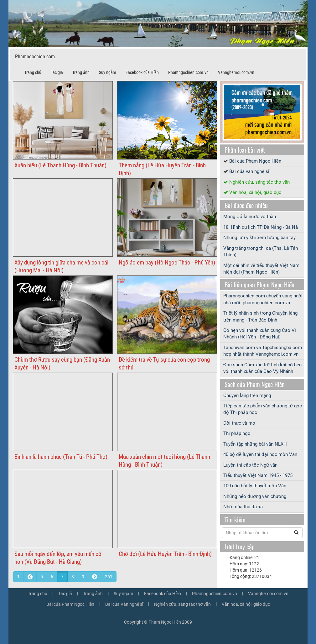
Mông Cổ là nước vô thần (250, 217)
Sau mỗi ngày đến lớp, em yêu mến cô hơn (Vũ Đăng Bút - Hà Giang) (58, 558)
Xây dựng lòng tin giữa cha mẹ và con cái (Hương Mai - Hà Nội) (61, 266)
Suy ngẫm (108, 72)
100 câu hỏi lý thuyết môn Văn (255, 486)
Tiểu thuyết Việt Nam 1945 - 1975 (258, 475)
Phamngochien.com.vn (188, 72)
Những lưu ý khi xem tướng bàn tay (259, 238)
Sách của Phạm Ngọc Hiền (255, 384)
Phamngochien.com (35, 57)
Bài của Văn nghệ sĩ (124, 604)
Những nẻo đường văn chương (255, 496)
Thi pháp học (237, 433)
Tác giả (57, 72)
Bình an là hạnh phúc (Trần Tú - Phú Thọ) (61, 457)
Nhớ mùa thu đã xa (243, 507)
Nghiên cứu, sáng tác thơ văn (259, 182)
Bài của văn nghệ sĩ (249, 171)
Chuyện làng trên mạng (247, 395)
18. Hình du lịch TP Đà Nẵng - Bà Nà (261, 227)
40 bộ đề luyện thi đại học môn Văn (260, 454)
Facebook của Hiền (142, 72)
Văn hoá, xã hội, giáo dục (246, 604)
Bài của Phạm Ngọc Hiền (255, 161)
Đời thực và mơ (239, 423)
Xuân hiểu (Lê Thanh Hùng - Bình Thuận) (60, 165)
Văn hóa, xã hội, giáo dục (255, 192)
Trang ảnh (81, 72)
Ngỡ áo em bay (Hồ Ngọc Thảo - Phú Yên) (167, 262)
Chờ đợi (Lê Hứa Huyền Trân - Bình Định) (165, 554)
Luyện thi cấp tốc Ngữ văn (250, 465)
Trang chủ (33, 72)
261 (109, 577)
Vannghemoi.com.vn (236, 72)
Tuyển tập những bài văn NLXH (255, 444)
